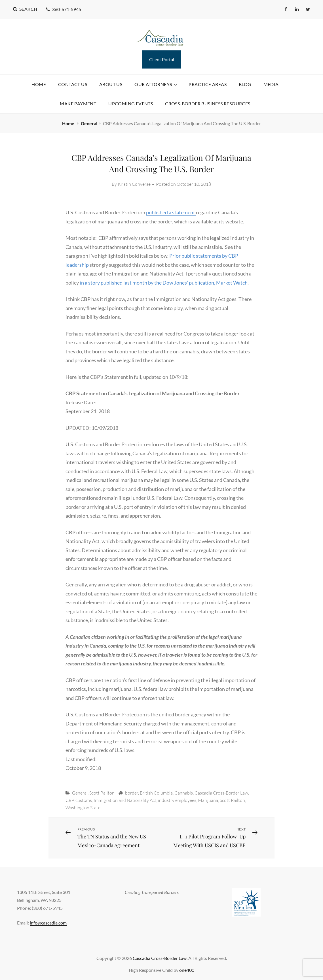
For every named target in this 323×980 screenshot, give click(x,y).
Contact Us (73, 84)
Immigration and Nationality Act (125, 800)
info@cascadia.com (48, 923)
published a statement (171, 212)
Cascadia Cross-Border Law (221, 793)
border (132, 793)
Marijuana (208, 800)
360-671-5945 (63, 9)
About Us (111, 84)
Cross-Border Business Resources (208, 103)
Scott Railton (102, 793)
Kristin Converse (134, 184)
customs (84, 800)
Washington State (83, 808)
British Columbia (156, 793)
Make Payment (78, 103)
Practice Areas (208, 84)
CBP (70, 800)
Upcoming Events (131, 103)
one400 (187, 970)
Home (39, 84)
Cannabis (184, 793)
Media (271, 84)
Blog (245, 84)
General (89, 123)
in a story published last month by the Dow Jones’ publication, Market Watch (164, 283)
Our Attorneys (156, 84)
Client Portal (162, 59)
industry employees (177, 800)
